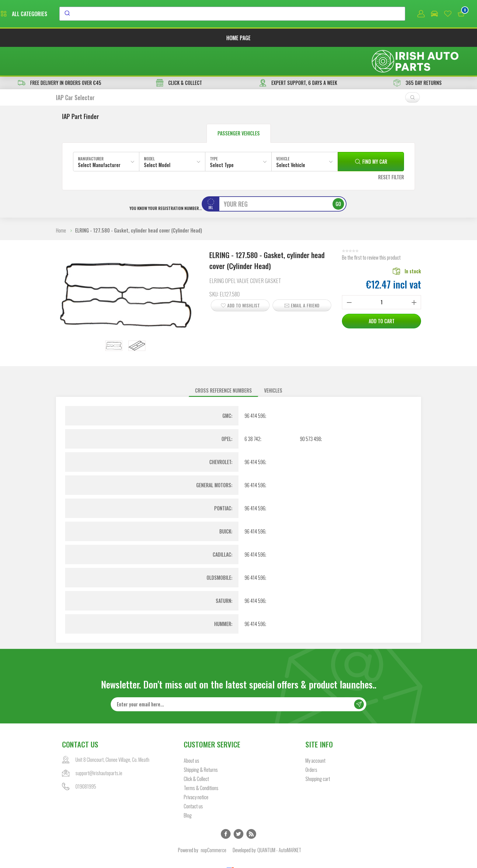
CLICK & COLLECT (179, 55)
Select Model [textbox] (157, 138)
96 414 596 (255, 388)
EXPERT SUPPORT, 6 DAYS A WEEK (298, 55)
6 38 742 (252, 411)
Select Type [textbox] (222, 138)
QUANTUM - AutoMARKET (279, 823)
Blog (188, 788)
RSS (251, 807)
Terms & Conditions (201, 761)
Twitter (238, 807)
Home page (238, 39)
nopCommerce (214, 823)
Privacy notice (196, 770)
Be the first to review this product (371, 230)
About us (191, 733)
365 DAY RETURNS (418, 55)
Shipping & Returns (201, 743)
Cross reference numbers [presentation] (223, 363)
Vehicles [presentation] (273, 363)
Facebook (226, 807)
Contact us (193, 779)
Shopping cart (318, 752)
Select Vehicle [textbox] (291, 138)
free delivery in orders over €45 (60, 55)
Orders (311, 743)
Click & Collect (196, 752)
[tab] (223, 363)
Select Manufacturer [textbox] (99, 138)
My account (315, 733)
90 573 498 (310, 411)
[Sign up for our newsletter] (238, 677)
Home (61, 203)
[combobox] (288, 14)
